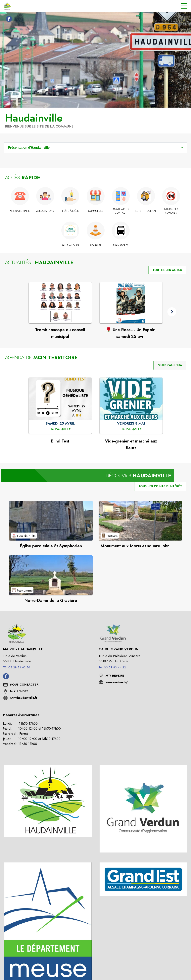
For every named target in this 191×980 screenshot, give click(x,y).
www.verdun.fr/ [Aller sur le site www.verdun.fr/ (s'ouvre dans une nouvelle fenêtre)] (117, 682)
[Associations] (45, 211)
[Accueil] (7, 6)
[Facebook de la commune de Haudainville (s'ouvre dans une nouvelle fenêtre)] (8, 20)
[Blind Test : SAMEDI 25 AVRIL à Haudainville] (60, 430)
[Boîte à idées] (70, 211)
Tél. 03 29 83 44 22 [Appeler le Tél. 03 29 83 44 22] (112, 667)
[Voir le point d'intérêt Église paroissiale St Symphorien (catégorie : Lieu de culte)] (51, 521)
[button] (172, 312)
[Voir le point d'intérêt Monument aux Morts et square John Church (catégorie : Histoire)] (140, 521)
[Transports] (121, 245)
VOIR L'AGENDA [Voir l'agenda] (170, 365)
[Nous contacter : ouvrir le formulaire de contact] (24, 685)
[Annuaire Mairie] (20, 211)
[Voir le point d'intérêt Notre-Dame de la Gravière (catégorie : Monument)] (51, 575)
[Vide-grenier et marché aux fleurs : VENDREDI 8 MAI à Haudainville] (131, 430)
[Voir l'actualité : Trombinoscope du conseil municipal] (60, 303)
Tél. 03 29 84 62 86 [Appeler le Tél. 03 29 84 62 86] (17, 667)
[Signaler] (95, 245)
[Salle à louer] (70, 245)
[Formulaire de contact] (121, 211)
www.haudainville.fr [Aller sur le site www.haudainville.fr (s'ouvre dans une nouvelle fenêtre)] (24, 698)
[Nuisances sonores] (171, 211)
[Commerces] (95, 211)
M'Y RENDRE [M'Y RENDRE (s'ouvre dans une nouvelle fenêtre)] (19, 691)
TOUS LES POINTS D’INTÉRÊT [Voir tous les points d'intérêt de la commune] (160, 486)
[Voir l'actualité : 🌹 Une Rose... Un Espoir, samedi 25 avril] (131, 303)
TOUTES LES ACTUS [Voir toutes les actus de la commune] (167, 270)
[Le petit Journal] (146, 211)
